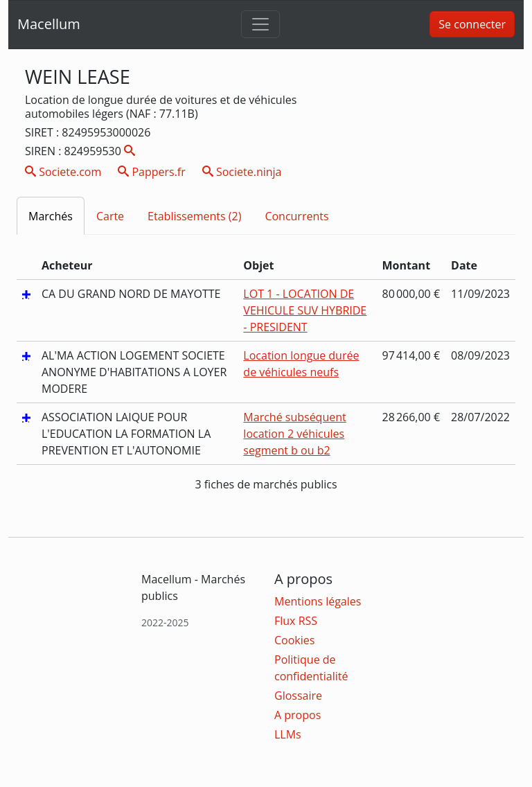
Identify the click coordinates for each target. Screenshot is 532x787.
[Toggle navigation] (260, 24)
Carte (110, 216)
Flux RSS (296, 621)
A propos (298, 715)
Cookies (294, 640)
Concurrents (296, 216)
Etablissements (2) (194, 216)
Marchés (51, 216)
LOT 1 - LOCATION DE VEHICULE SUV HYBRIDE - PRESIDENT (305, 310)
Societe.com (63, 172)
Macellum (49, 24)
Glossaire (298, 696)
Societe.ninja (242, 172)
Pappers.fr (152, 172)
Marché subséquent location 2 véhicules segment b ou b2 (294, 434)
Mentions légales (318, 601)
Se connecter (472, 24)
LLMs (288, 734)
